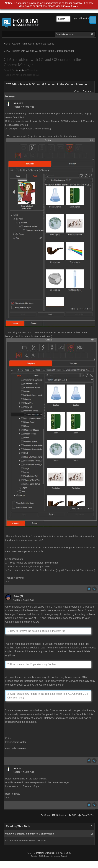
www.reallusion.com (15, 748)
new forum (72, 6)
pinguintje (20, 70)
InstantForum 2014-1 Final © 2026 (54, 853)
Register (85, 18)
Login (75, 18)
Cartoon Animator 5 (23, 44)
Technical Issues (45, 44)
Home (7, 44)
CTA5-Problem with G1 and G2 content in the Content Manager (39, 51)
